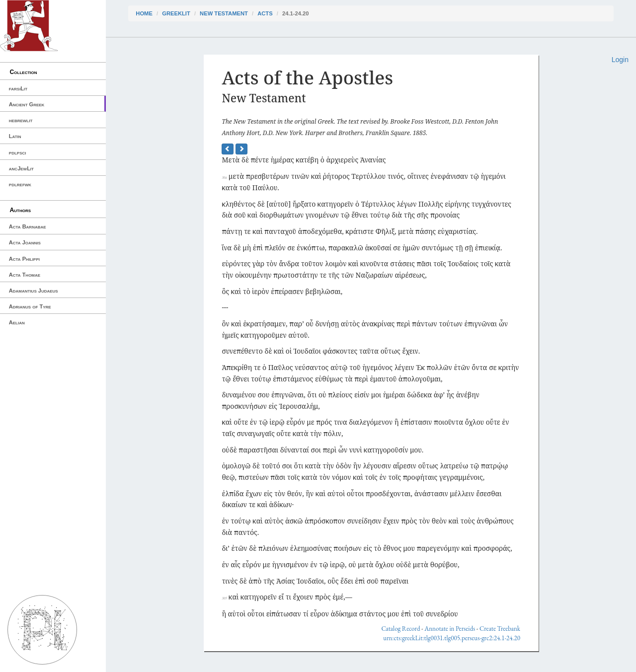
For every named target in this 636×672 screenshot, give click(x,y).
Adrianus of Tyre (30, 306)
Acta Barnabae (28, 226)
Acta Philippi (24, 259)
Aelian (17, 322)
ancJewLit (21, 168)
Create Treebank (500, 629)
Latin (15, 136)
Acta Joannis (25, 242)
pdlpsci (18, 152)
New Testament (224, 13)
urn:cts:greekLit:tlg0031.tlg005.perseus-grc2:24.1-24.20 (452, 638)
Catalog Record (400, 629)
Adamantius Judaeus (34, 291)
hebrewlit (21, 120)
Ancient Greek (27, 104)
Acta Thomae (25, 275)
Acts (265, 13)
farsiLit (18, 88)
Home (144, 13)
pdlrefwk (20, 184)
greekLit (176, 13)
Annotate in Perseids (450, 629)
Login (620, 60)
